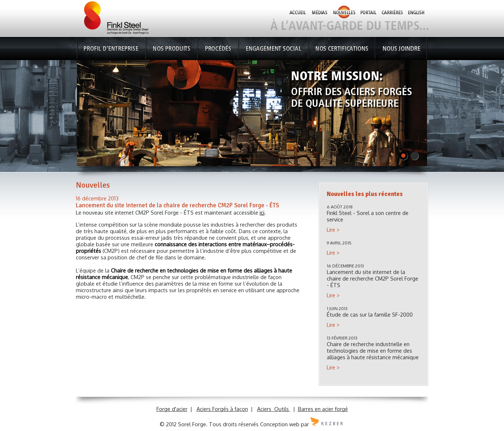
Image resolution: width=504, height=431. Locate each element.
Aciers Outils (274, 409)
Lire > (333, 230)
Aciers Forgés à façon (222, 409)
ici (262, 212)
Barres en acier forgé (323, 409)
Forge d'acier (172, 409)
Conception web (280, 424)
